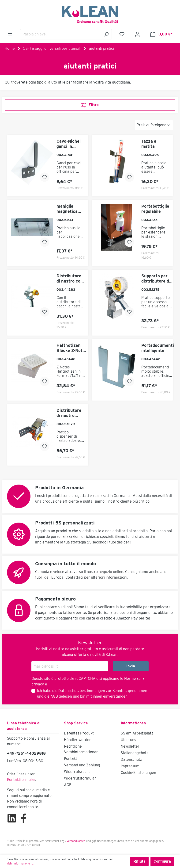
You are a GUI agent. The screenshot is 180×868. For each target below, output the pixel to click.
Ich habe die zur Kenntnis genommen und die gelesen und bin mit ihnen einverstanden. (92, 694)
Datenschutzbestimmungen (82, 691)
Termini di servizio (80, 684)
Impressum (130, 766)
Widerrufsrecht (77, 772)
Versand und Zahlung (82, 765)
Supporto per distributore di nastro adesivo (156, 279)
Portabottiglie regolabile (155, 209)
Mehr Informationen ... (20, 863)
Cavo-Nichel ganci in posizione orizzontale (69, 144)
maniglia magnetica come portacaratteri (71, 209)
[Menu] (10, 34)
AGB (54, 696)
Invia (131, 666)
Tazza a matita (149, 144)
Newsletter (130, 746)
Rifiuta (139, 861)
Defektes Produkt (79, 733)
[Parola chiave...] (61, 34)
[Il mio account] (137, 34)
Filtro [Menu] (90, 104)
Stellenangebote (135, 753)
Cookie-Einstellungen (138, 773)
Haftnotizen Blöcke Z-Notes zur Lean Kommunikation (72, 348)
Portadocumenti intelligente (158, 348)
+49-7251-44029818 (26, 753)
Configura (162, 861)
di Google (56, 684)
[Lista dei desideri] (122, 34)
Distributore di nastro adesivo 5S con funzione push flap (69, 413)
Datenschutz (131, 759)
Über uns (128, 740)
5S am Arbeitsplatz (137, 733)
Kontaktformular (21, 780)
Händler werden (78, 740)
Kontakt (71, 759)
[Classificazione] (154, 125)
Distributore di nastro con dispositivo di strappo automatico (70, 279)
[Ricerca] (106, 34)
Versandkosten (76, 841)
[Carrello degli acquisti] (161, 34)
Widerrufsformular (80, 778)
